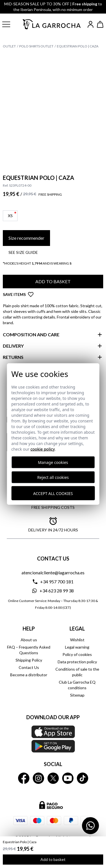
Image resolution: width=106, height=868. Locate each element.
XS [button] (12, 215)
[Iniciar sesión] (91, 24)
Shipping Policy (29, 660)
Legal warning (77, 647)
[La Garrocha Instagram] (38, 778)
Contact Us (29, 667)
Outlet (9, 46)
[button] (10, 24)
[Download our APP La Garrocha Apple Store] (53, 739)
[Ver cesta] (100, 24)
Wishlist (77, 640)
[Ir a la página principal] (52, 24)
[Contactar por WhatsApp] (90, 826)
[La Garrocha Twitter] (53, 778)
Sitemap (77, 695)
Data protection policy (77, 662)
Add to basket (53, 859)
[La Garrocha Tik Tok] (83, 778)
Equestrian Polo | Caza (78, 46)
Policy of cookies (77, 654)
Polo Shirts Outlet (36, 46)
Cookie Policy (43, 449)
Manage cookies (53, 462)
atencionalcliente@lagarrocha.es (53, 573)
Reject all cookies (53, 477)
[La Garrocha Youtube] (68, 778)
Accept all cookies (53, 493)
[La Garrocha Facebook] (24, 778)
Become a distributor (29, 675)
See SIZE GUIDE (23, 252)
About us (29, 640)
